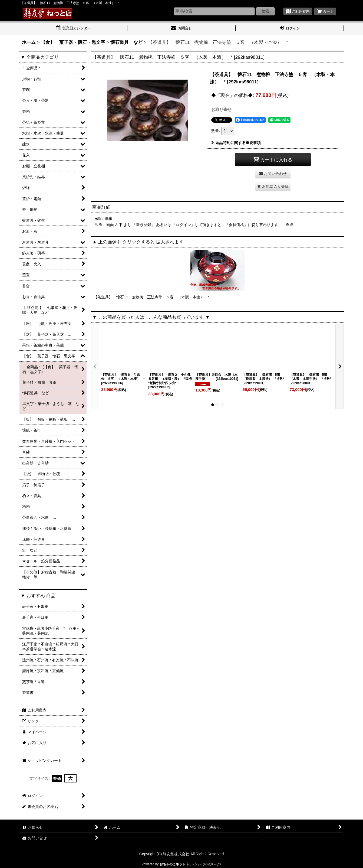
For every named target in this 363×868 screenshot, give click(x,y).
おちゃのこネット (173, 864)
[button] (273, 186)
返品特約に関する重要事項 (236, 143)
